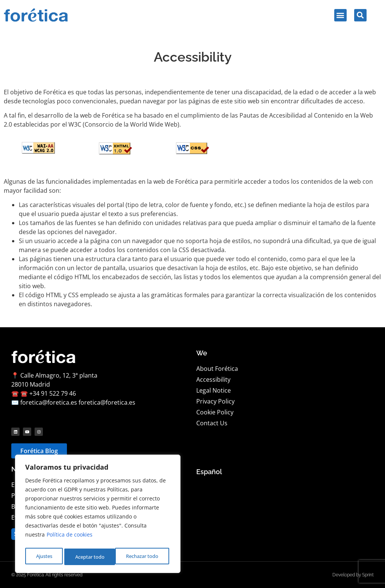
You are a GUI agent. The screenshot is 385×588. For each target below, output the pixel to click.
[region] (98, 515)
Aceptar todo (146, 557)
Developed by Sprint (353, 575)
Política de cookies (70, 538)
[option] (209, 472)
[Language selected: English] (209, 472)
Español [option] (209, 472)
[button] (340, 15)
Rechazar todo (91, 557)
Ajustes (43, 557)
